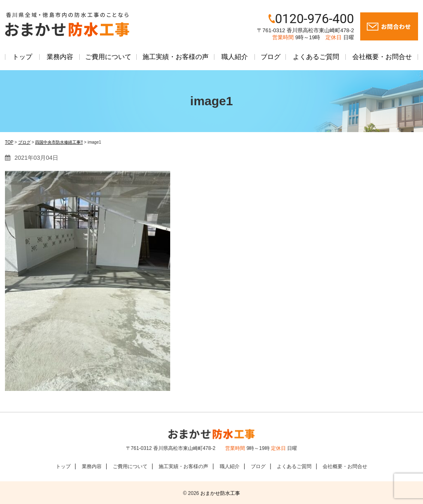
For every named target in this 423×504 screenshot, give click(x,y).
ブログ (271, 57)
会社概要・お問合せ (382, 57)
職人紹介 (235, 57)
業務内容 (60, 57)
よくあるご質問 (316, 57)
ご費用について (108, 57)
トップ (22, 57)
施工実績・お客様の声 (176, 57)
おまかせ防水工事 (220, 493)
